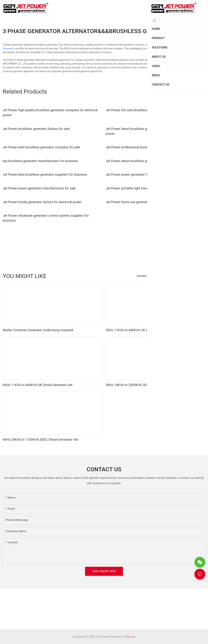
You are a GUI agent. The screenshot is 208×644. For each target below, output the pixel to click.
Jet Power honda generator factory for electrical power (42, 202)
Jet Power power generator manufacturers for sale (39, 188)
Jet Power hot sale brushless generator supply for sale (145, 110)
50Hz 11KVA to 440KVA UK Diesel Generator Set (141, 330)
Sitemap (130, 637)
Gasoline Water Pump (179, 276)
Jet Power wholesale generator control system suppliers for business (46, 218)
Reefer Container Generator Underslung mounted (38, 330)
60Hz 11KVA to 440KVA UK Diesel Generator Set (38, 385)
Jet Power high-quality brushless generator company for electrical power (50, 113)
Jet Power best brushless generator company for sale (41, 147)
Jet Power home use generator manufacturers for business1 (149, 202)
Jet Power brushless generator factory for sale (36, 129)
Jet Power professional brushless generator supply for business (152, 147)
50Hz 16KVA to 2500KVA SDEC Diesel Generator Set (143, 385)
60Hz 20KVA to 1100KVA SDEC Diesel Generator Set (40, 439)
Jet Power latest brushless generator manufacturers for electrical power (153, 131)
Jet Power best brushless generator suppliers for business (45, 174)
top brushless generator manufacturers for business (40, 161)
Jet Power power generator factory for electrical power (145, 174)
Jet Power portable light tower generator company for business (151, 188)
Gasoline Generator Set (150, 276)
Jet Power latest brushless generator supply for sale (143, 161)
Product (199, 276)
